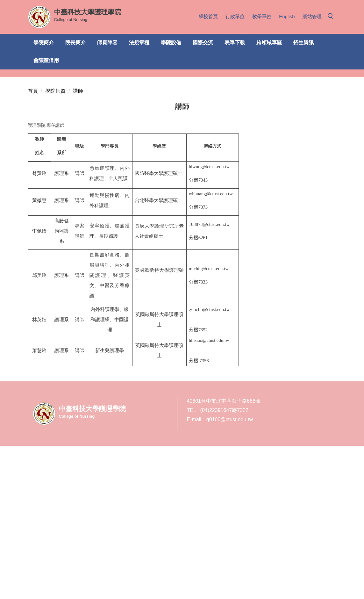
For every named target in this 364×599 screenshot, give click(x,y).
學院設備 (171, 43)
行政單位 (235, 16)
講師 (78, 244)
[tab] (266, 220)
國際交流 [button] (203, 43)
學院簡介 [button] (44, 43)
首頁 (33, 244)
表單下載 (235, 43)
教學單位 (262, 16)
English (287, 16)
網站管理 (312, 16)
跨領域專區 (269, 43)
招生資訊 (303, 43)
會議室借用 (46, 60)
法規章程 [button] (139, 43)
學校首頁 (208, 16)
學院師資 (55, 244)
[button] (332, 17)
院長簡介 (75, 43)
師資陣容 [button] (107, 43)
